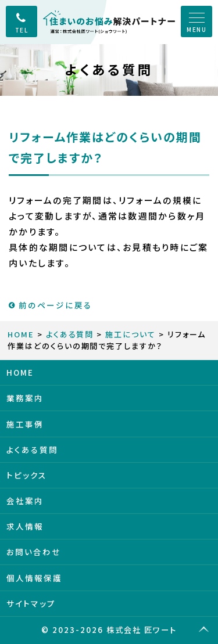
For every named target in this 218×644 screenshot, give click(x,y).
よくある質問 (70, 334)
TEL (22, 30)
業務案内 (25, 398)
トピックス (27, 475)
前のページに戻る (51, 305)
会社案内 (25, 501)
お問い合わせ (34, 552)
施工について (131, 334)
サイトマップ (31, 603)
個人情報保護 (34, 578)
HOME (21, 334)
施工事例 (25, 424)
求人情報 (25, 526)
